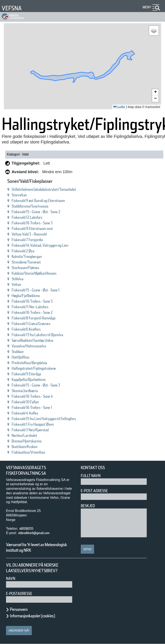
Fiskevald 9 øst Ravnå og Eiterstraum (47, 201)
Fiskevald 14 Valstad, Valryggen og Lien (50, 245)
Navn (11, 579)
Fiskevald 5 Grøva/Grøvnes (37, 324)
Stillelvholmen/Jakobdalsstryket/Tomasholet (53, 189)
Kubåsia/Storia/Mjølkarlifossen (40, 273)
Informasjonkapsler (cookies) (41, 616)
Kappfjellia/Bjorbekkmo (34, 380)
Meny (146, 7)
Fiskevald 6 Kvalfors (31, 329)
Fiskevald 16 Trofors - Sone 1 (39, 408)
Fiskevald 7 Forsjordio (32, 240)
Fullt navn (92, 476)
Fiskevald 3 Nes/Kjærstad (36, 430)
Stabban (20, 352)
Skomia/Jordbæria (29, 391)
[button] (154, 31)
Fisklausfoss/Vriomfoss (33, 452)
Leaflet (118, 107)
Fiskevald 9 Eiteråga (31, 374)
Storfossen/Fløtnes (30, 268)
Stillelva (19, 279)
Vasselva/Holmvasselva (34, 346)
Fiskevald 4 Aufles (29, 413)
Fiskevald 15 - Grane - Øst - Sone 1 (45, 290)
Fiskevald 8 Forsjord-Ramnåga (40, 318)
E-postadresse (22, 594)
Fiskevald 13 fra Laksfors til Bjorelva (46, 335)
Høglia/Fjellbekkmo (30, 296)
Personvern (22, 609)
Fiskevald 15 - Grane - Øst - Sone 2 (45, 212)
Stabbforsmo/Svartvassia (36, 206)
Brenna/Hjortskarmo (31, 441)
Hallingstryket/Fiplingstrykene (40, 368)
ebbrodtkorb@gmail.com (40, 533)
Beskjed (89, 506)
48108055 (28, 529)
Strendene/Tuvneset (31, 262)
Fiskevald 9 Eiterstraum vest (39, 229)
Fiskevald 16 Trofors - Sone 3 (39, 223)
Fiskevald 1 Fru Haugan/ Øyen (40, 424)
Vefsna (14, 8)
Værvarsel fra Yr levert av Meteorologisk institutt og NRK (39, 547)
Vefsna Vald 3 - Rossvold (35, 234)
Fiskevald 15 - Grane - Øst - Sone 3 (45, 385)
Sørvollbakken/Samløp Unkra (39, 340)
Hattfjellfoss (23, 357)
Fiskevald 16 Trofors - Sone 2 (39, 312)
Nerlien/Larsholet (28, 435)
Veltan (18, 284)
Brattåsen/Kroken (28, 447)
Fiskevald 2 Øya (27, 251)
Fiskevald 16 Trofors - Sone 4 (39, 396)
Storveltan (22, 195)
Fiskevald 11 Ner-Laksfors (36, 307)
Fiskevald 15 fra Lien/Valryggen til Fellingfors (55, 419)
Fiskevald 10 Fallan (30, 402)
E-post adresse (97, 491)
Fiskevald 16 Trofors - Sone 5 (39, 301)
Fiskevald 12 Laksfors (32, 217)
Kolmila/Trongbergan (31, 257)
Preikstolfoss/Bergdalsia (34, 363)
